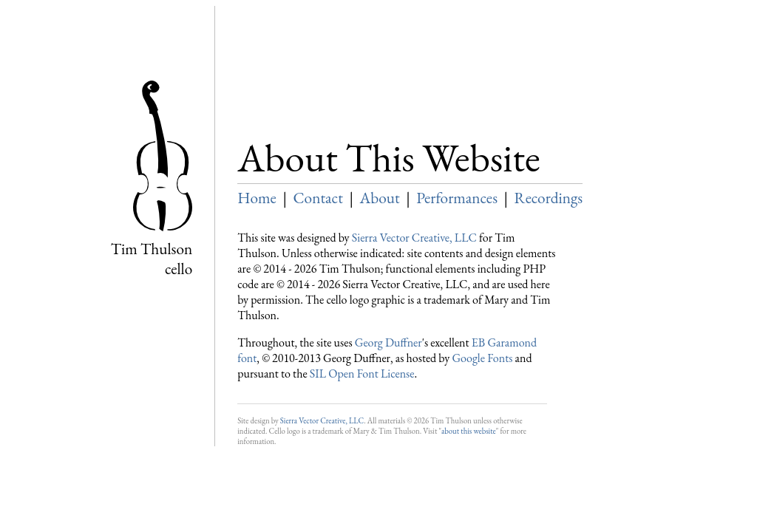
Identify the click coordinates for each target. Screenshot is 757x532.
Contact (318, 198)
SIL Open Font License (362, 374)
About (380, 198)
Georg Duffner (388, 342)
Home (257, 198)
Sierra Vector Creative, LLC (414, 238)
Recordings (549, 198)
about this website (469, 431)
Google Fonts (482, 358)
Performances (457, 198)
